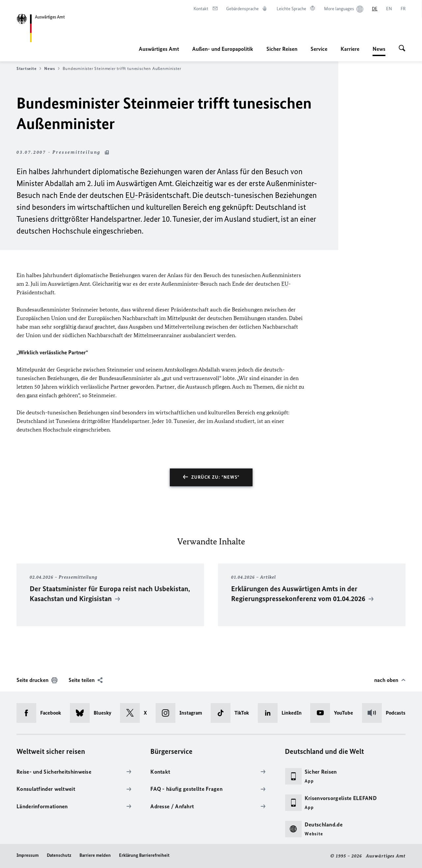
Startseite (29, 69)
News (379, 49)
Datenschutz (59, 855)
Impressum (28, 855)
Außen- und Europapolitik (223, 49)
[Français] (403, 9)
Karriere (350, 49)
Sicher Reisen (282, 49)
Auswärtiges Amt (159, 49)
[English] (389, 9)
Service (319, 49)
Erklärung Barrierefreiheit (144, 855)
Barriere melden (95, 855)
